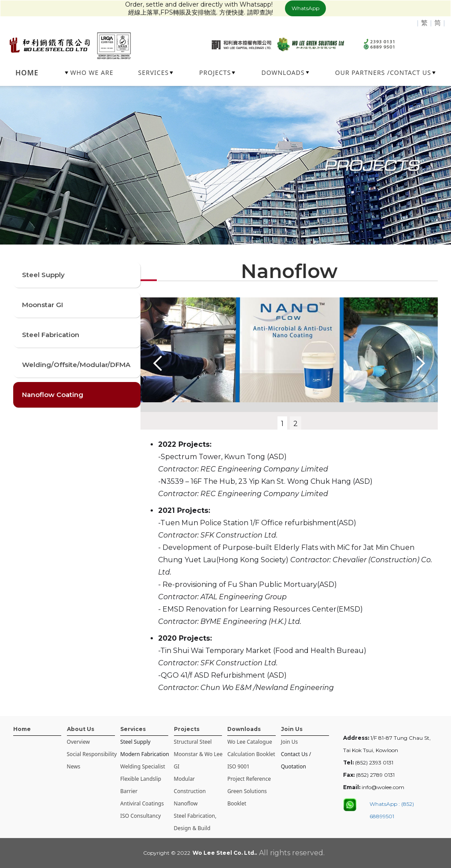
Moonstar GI (43, 305)
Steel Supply (43, 275)
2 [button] (296, 424)
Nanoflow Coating (53, 395)
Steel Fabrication (51, 335)
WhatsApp (305, 8)
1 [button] (282, 424)
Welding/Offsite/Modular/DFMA (76, 365)
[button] (90, 73)
